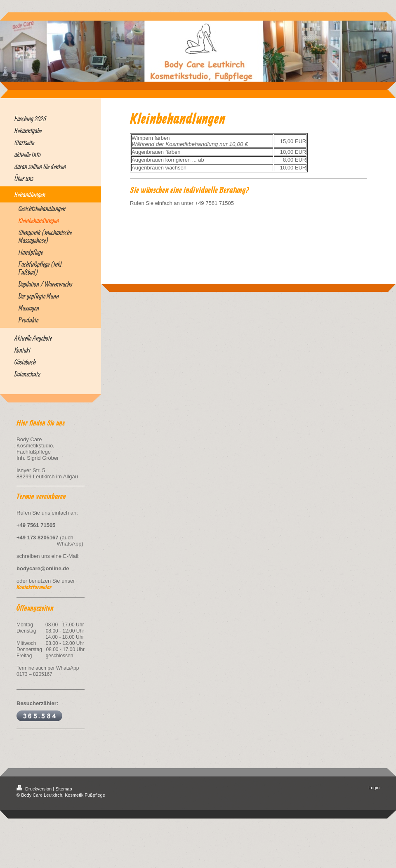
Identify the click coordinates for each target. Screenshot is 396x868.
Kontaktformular (34, 588)
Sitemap (64, 789)
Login (374, 788)
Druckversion (35, 789)
